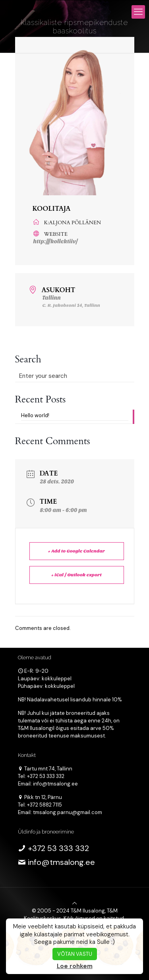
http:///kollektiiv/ (56, 242)
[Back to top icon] (74, 903)
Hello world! (35, 415)
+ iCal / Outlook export (76, 575)
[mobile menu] (138, 12)
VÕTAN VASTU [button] (75, 954)
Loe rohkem (75, 966)
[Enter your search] (75, 376)
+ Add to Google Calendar (76, 551)
